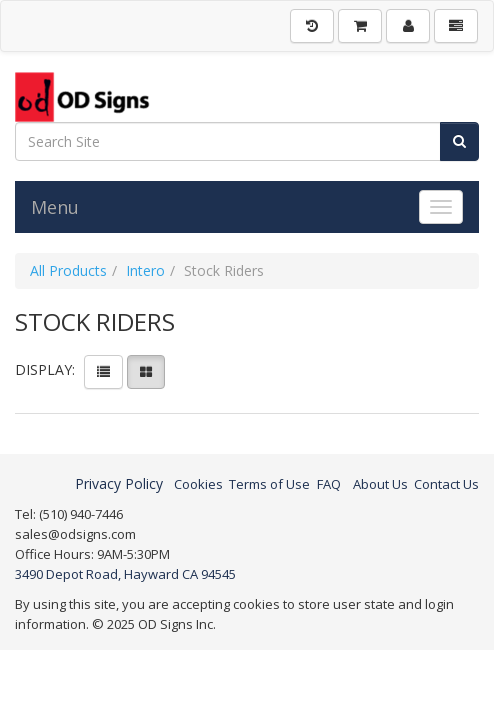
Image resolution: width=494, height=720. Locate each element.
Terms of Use (269, 484)
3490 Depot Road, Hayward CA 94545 (125, 574)
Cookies (198, 484)
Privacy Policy (119, 483)
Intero (145, 270)
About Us (380, 484)
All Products (68, 270)
